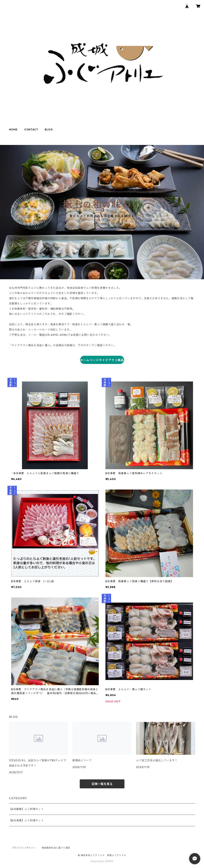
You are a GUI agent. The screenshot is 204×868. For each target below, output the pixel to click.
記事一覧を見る (102, 784)
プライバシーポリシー (24, 848)
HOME (13, 129)
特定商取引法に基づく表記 (56, 848)
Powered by (102, 861)
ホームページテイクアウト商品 (102, 360)
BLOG (49, 129)
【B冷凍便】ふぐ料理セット (26, 820)
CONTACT (31, 129)
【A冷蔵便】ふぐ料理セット (26, 809)
